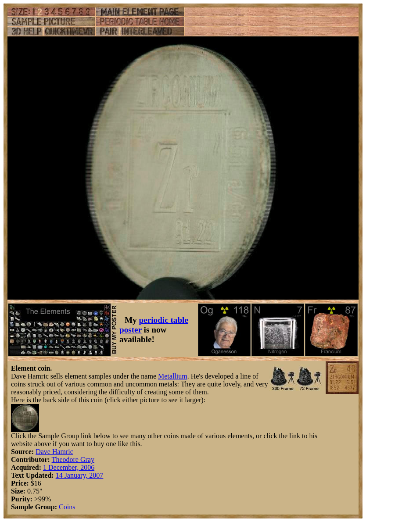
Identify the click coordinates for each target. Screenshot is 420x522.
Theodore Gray (73, 459)
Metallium (173, 376)
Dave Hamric (54, 452)
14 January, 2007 (80, 475)
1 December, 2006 (69, 467)
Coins (67, 507)
